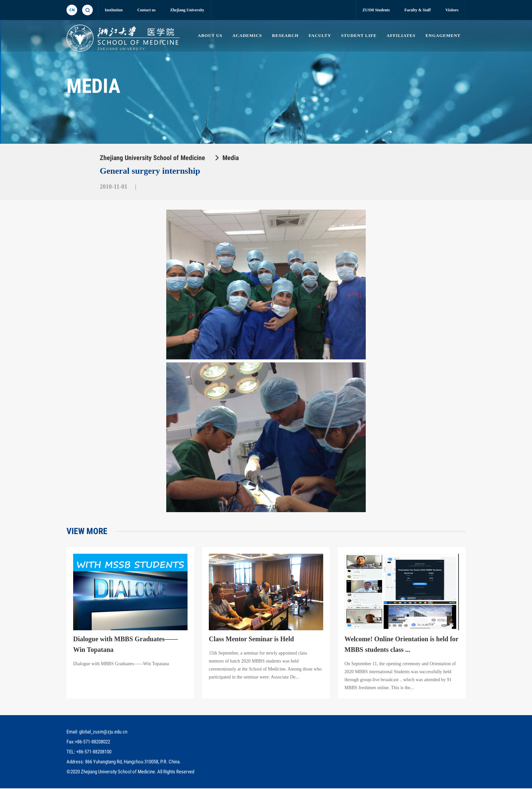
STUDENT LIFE (358, 35)
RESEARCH (284, 35)
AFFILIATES (401, 35)
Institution (114, 10)
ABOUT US (208, 35)
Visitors (452, 10)
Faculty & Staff (417, 10)
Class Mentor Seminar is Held (251, 641)
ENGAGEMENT (443, 35)
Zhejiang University (187, 10)
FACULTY (319, 35)
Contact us (146, 10)
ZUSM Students (376, 10)
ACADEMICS (245, 35)
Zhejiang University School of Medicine (152, 158)
